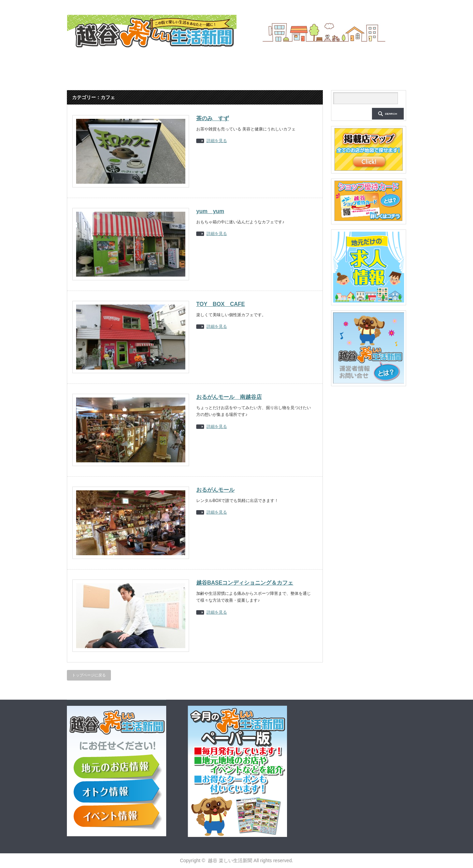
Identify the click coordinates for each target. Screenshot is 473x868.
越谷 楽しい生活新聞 (230, 860)
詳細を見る (217, 141)
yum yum (210, 211)
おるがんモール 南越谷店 (229, 397)
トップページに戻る (89, 675)
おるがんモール (215, 490)
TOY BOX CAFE (221, 304)
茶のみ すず (213, 118)
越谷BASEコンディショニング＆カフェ (245, 583)
